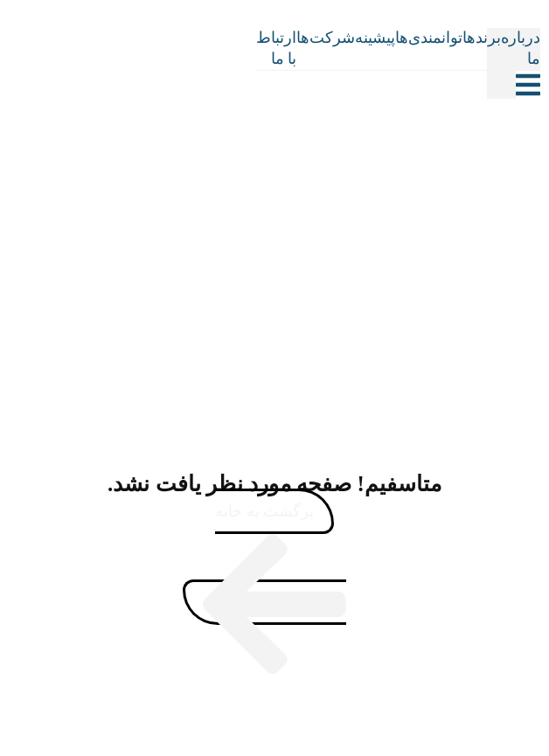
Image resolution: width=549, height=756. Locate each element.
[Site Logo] (239, 63)
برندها (482, 38)
